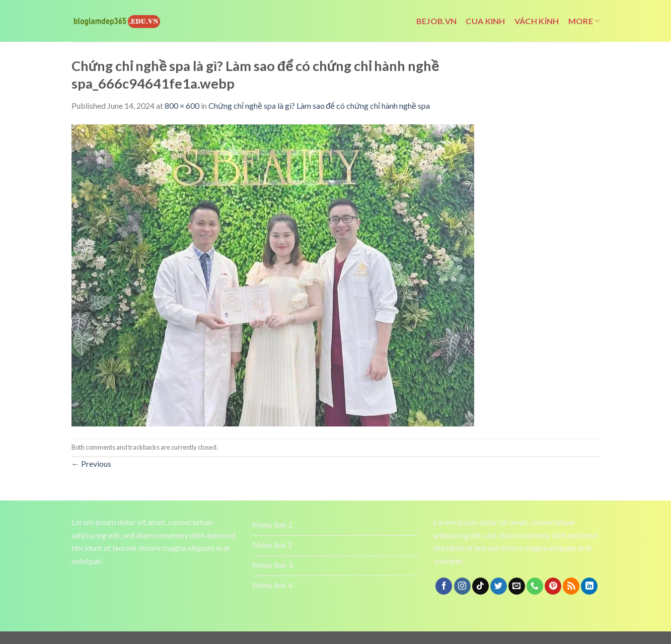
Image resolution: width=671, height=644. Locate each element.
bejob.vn (437, 21)
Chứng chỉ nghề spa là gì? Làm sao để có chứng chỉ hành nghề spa (319, 105)
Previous (91, 463)
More (584, 21)
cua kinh (486, 21)
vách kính (537, 21)
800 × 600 (182, 105)
